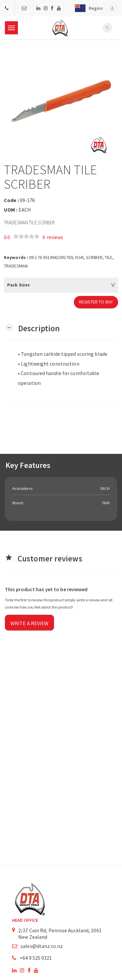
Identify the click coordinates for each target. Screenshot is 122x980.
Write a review (29, 623)
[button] (87, 8)
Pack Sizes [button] (19, 285)
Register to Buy (96, 302)
